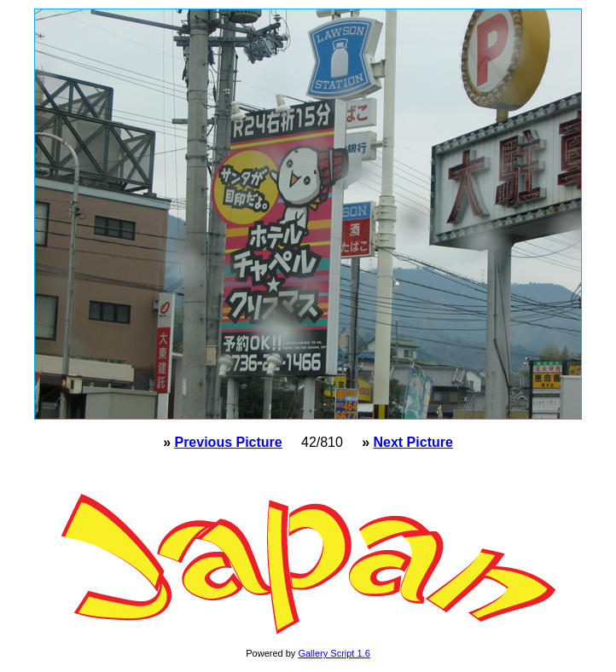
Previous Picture (228, 442)
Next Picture (413, 442)
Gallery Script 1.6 (334, 653)
